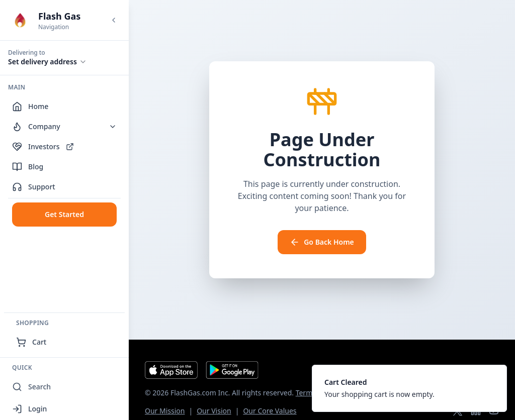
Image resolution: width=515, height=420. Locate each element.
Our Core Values (270, 411)
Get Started (64, 214)
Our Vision (214, 411)
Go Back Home (322, 242)
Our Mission (165, 411)
